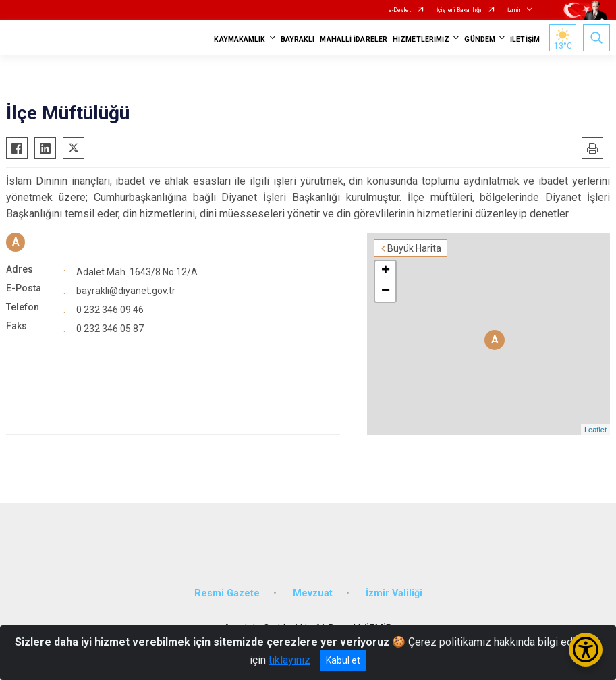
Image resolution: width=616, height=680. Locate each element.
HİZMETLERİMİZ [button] (421, 39)
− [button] (386, 291)
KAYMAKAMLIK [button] (240, 39)
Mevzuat (313, 593)
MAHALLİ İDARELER (354, 39)
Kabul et (343, 660)
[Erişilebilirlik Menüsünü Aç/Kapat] (586, 650)
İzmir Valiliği (394, 593)
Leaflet (595, 430)
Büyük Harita (414, 248)
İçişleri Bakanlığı (459, 10)
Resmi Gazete (227, 593)
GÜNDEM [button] (480, 39)
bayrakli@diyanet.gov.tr (126, 291)
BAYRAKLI (298, 39)
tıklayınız (289, 660)
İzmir (514, 10)
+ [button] (386, 271)
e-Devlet (400, 10)
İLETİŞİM (525, 39)
